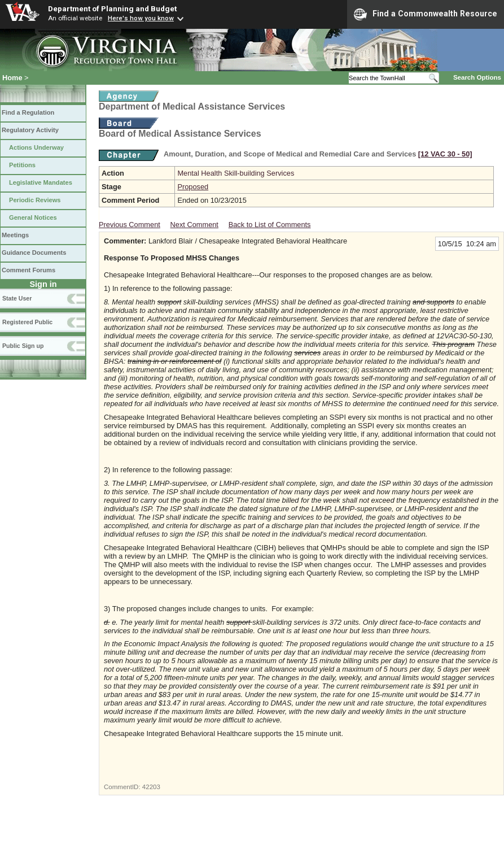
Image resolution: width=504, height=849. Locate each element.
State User (17, 298)
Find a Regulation (28, 112)
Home (12, 78)
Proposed (193, 187)
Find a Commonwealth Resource (426, 14)
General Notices (33, 217)
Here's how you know (141, 18)
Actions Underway (36, 147)
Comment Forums (29, 270)
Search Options (477, 77)
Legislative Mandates (41, 182)
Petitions (22, 165)
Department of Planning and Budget (112, 8)
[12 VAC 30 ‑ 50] (445, 154)
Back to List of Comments (270, 225)
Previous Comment (130, 225)
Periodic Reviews (35, 200)
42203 (151, 787)
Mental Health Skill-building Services (236, 173)
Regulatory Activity (30, 130)
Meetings (15, 235)
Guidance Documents (34, 252)
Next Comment (194, 225)
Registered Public (27, 322)
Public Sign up (23, 346)
